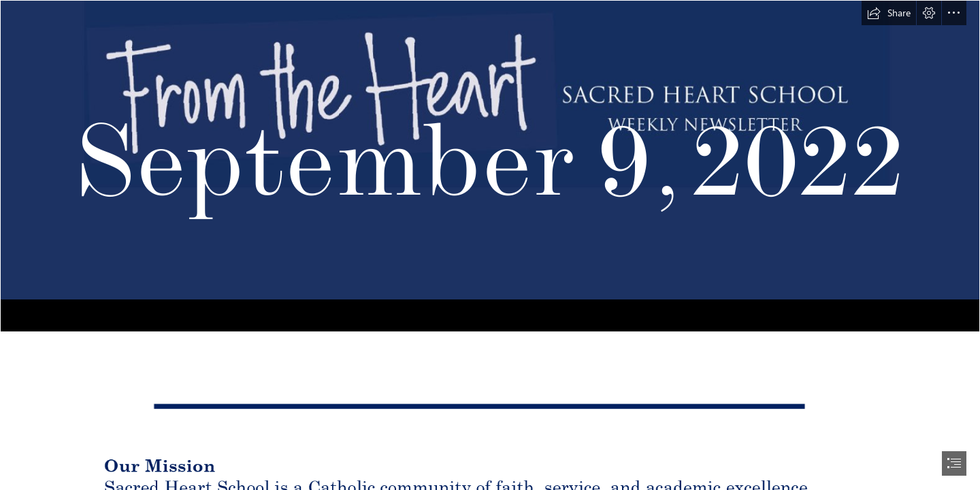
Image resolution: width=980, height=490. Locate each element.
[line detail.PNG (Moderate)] (490, 404)
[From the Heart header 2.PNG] (490, 166)
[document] (490, 245)
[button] (889, 13)
